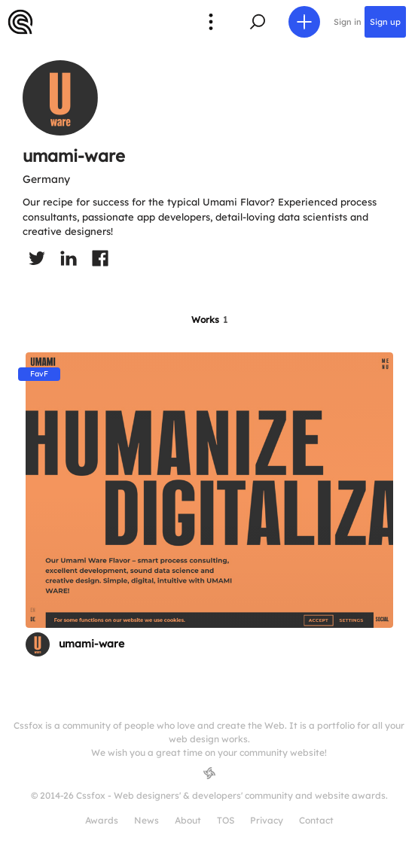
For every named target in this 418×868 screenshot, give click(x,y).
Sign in (348, 22)
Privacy (267, 820)
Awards (102, 820)
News (146, 820)
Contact (316, 820)
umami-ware (92, 644)
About (188, 820)
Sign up (385, 22)
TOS (226, 820)
